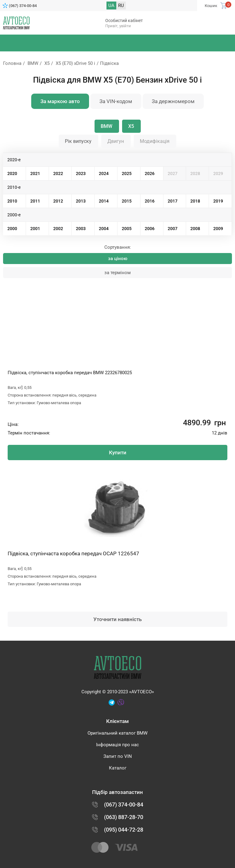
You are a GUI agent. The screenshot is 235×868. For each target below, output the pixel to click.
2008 (195, 229)
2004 (104, 229)
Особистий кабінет (124, 20)
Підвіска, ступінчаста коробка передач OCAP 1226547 (73, 553)
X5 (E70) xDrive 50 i (75, 63)
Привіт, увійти (118, 26)
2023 (81, 173)
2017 (173, 201)
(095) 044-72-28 (124, 830)
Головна (12, 63)
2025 (127, 173)
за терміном (117, 273)
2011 (35, 201)
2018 (195, 201)
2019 (218, 201)
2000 (12, 229)
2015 (127, 201)
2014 (104, 201)
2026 (150, 173)
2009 (218, 229)
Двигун (116, 141)
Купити (118, 453)
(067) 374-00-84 (23, 6)
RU (121, 6)
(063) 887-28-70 (124, 817)
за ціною (118, 259)
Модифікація (155, 141)
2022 (58, 173)
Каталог (118, 768)
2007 (173, 229)
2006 (150, 229)
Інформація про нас (117, 745)
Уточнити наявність (117, 619)
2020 (12, 173)
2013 (81, 201)
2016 (150, 201)
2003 (81, 229)
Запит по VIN (118, 756)
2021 (35, 173)
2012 (58, 201)
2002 (58, 229)
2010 (12, 201)
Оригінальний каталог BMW (117, 733)
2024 (104, 173)
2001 (35, 229)
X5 (47, 63)
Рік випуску (78, 141)
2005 (127, 229)
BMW (33, 63)
